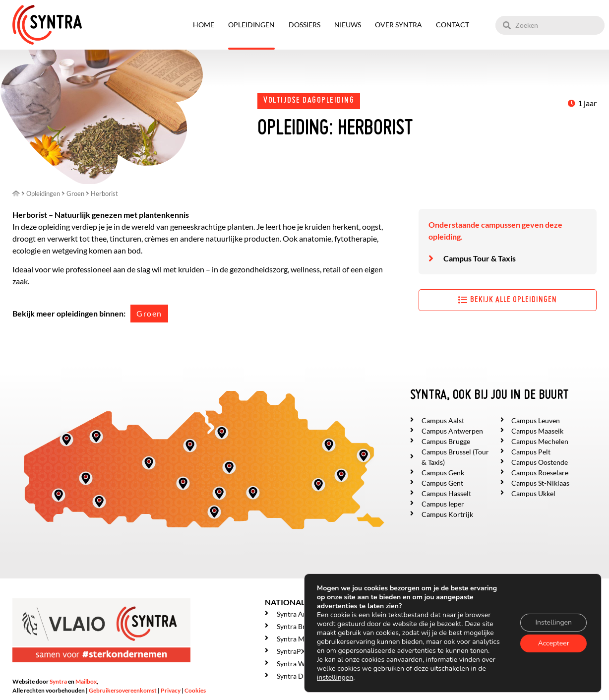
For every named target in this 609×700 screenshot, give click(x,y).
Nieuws (348, 25)
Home (204, 25)
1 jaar (587, 103)
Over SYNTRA (398, 25)
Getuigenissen (440, 674)
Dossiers (304, 25)
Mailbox (86, 681)
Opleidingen (251, 25)
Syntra (58, 681)
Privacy (171, 690)
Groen (149, 313)
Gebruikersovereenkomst (123, 690)
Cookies (195, 690)
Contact (453, 25)
